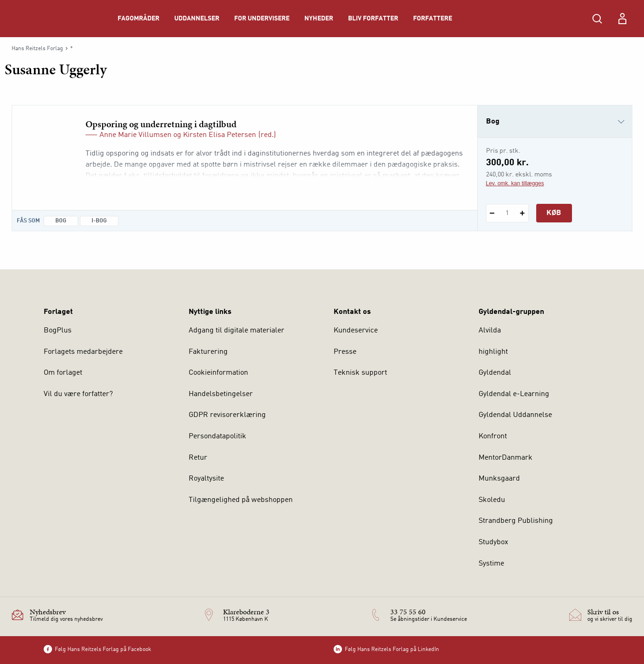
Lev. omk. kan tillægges (515, 183)
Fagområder (138, 19)
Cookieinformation (218, 373)
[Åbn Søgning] (597, 19)
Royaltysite (206, 479)
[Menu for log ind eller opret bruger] (622, 19)
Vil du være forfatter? (78, 394)
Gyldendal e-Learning (514, 394)
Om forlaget (63, 373)
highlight (493, 352)
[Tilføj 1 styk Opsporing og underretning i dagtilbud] (522, 213)
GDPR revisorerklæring (227, 415)
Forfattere (433, 19)
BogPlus (58, 331)
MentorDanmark (506, 458)
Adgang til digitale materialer (237, 331)
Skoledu (492, 500)
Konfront (493, 436)
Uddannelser (197, 19)
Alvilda (490, 331)
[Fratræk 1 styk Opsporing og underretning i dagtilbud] (492, 213)
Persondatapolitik (217, 436)
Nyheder (319, 19)
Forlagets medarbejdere (83, 352)
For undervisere (262, 19)
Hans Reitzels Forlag (37, 49)
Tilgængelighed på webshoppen (241, 500)
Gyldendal (495, 373)
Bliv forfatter (373, 19)
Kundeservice (356, 331)
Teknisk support (360, 373)
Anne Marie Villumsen (135, 135)
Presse (345, 352)
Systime (491, 564)
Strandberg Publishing (516, 521)
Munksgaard (499, 479)
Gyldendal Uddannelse (515, 415)
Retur (198, 458)
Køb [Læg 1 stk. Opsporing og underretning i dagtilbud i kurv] (554, 213)
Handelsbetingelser (221, 394)
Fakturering (208, 352)
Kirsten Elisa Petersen (220, 135)
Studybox (493, 542)
